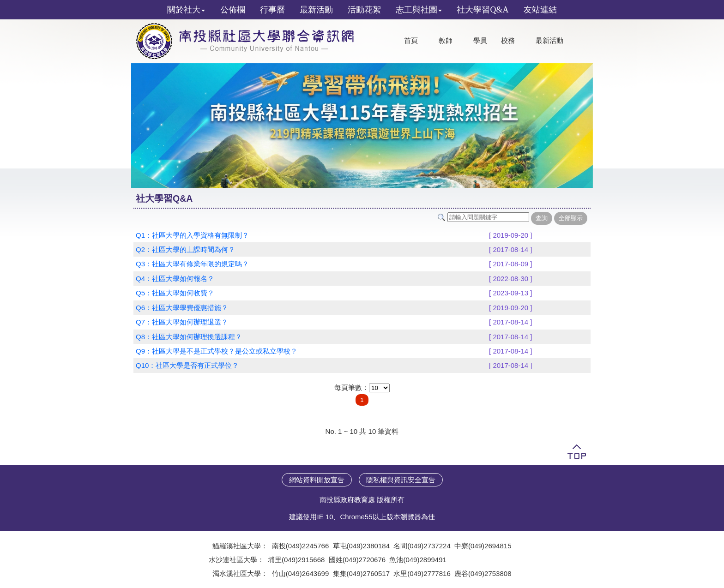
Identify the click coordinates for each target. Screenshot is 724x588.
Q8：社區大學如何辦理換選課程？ (189, 337)
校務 (508, 41)
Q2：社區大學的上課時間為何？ (185, 249)
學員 (480, 41)
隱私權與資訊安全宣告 (401, 480)
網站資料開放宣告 (317, 480)
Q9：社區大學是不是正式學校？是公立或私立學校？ (217, 351)
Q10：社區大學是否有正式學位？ (187, 365)
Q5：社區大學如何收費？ (175, 293)
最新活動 (549, 41)
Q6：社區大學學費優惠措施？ (182, 308)
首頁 (411, 41)
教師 (446, 41)
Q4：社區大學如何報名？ (175, 279)
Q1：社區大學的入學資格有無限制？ (192, 235)
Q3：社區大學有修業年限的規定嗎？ (192, 264)
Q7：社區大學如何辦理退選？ (182, 322)
